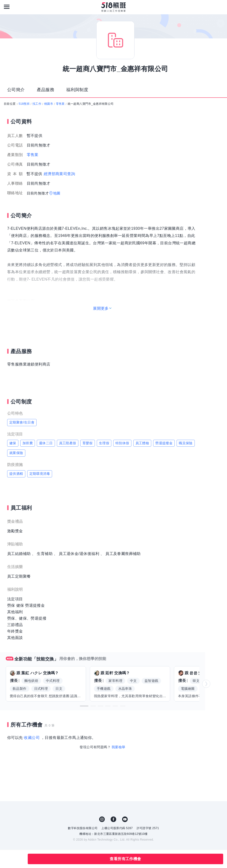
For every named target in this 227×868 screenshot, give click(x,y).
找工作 (37, 104)
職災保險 (186, 443)
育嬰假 (88, 443)
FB (113, 819)
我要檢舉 (119, 747)
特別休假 (122, 443)
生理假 (104, 443)
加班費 (28, 443)
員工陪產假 (68, 443)
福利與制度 (77, 90)
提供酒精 (16, 474)
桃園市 (49, 104)
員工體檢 (142, 443)
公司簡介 (16, 90)
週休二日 (46, 443)
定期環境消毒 (40, 474)
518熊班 (24, 104)
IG (102, 819)
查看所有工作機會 (125, 859)
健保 (13, 443)
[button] (84, 706)
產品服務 (46, 90)
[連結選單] (7, 7)
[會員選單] (220, 7)
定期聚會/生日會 (22, 422)
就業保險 (16, 453)
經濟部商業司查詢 (59, 174)
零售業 (60, 104)
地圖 (57, 193)
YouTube (125, 819)
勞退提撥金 (164, 443)
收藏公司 (32, 738)
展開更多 (101, 308)
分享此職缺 (19, 859)
